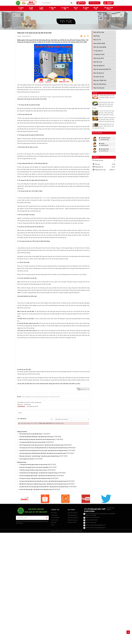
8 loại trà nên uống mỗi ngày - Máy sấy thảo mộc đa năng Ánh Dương (35, 601)
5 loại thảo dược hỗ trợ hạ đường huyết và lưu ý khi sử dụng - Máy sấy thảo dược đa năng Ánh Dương (43, 562)
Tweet (20, 524)
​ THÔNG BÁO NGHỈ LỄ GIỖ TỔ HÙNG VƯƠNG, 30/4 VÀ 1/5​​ (107, 98)
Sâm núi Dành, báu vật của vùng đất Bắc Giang (30, 545)
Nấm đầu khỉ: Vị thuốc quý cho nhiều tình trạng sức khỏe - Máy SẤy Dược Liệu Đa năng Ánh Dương (43, 595)
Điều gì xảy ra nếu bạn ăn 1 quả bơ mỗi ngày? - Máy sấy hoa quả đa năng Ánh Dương (39, 567)
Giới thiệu (31, 8)
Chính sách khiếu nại (73, 624)
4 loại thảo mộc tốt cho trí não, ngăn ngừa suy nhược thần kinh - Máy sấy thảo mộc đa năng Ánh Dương (44, 598)
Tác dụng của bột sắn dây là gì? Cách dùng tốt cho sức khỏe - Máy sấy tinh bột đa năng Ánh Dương (43, 592)
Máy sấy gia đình (99, 58)
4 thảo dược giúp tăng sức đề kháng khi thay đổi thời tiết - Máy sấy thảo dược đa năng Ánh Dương (42, 564)
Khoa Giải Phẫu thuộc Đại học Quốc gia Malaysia (62, 139)
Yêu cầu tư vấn (54, 631)
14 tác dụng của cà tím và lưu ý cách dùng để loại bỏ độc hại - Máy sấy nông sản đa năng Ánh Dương (43, 559)
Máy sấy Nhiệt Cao (99, 66)
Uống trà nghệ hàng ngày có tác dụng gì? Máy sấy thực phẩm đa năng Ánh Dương (107, 119)
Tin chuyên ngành (55, 629)
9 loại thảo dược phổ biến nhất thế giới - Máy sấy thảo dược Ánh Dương (36, 548)
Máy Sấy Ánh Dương (85, 499)
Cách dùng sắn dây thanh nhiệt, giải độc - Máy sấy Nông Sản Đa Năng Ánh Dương (103, 105)
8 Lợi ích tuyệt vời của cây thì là (27, 570)
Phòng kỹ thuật (105, 149)
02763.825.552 (104, 140)
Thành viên (86, 8)
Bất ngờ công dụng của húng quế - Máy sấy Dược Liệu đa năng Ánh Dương (37, 551)
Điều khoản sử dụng (72, 631)
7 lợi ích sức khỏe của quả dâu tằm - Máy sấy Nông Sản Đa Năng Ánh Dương (106, 113)
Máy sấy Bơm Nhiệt (99, 43)
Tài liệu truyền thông (109, 8)
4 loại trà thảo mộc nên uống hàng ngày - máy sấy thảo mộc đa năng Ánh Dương (38, 584)
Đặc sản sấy (52, 8)
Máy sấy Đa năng (99, 32)
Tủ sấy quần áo (98, 51)
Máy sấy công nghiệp (100, 47)
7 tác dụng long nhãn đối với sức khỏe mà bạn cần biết (32, 553)
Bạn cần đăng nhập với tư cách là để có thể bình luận (41, 534)
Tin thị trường (54, 626)
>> (18, 97)
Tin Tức (76, 8)
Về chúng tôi (54, 624)
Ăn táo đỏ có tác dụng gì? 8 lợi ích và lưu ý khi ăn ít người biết (34, 579)
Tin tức (66, 21)
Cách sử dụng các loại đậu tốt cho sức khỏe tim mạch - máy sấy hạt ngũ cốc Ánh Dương (45, 97)
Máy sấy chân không (100, 84)
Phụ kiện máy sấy (99, 77)
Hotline (103, 143)
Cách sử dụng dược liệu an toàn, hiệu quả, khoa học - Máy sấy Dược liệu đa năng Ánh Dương (41, 556)
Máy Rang (96, 36)
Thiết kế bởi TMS (78, 642)
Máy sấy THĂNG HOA (100, 80)
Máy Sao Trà (97, 40)
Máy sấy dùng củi (99, 73)
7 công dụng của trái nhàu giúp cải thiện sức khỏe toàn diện (33, 576)
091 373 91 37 (104, 151)
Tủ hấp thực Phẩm (99, 54)
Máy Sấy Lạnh (98, 62)
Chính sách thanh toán (73, 629)
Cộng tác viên (94, 3)
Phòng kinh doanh (105, 138)
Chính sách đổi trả (72, 634)
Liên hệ (96, 8)
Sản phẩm (41, 8)
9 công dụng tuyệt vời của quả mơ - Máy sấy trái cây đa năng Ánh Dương (103, 126)
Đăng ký (109, 3)
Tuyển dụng (54, 634)
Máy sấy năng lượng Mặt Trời (102, 69)
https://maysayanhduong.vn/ (98, 639)
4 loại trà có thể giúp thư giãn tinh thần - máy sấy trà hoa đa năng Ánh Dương (37, 587)
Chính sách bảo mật (72, 626)
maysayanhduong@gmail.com (97, 636)
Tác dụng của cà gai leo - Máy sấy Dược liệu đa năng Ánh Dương (35, 590)
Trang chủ (21, 8)
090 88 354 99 (104, 145)
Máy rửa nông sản (99, 88)
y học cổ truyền (46, 263)
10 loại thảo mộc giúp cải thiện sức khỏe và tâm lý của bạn (33, 581)
